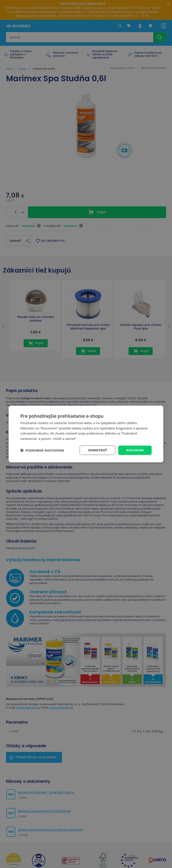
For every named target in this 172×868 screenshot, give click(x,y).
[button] (42, 450)
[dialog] (86, 434)
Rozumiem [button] (135, 450)
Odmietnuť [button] (97, 450)
